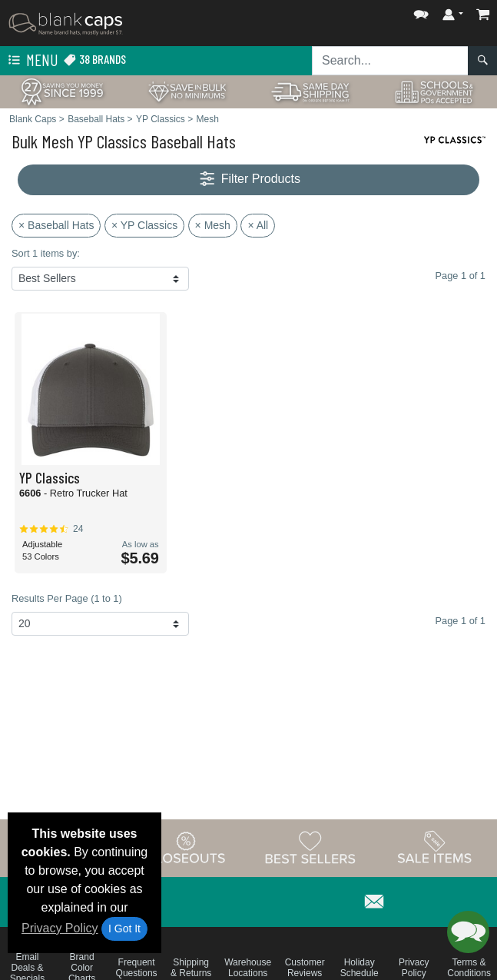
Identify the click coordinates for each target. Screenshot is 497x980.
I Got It (124, 929)
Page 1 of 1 (461, 621)
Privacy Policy (60, 928)
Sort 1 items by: (46, 253)
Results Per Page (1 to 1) (67, 598)
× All (258, 225)
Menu (31, 61)
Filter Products (248, 179)
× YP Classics (144, 225)
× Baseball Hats (56, 225)
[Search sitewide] (390, 61)
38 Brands (94, 60)
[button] (421, 11)
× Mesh (213, 225)
